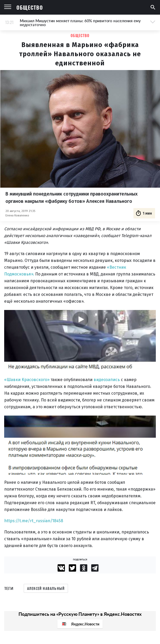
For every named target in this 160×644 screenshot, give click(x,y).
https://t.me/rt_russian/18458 (34, 521)
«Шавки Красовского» (27, 380)
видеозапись (107, 380)
